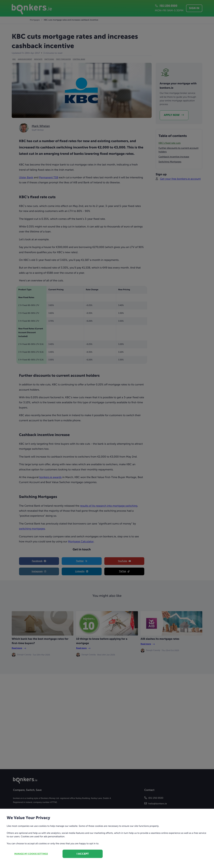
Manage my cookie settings (31, 854)
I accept (83, 854)
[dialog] (107, 434)
